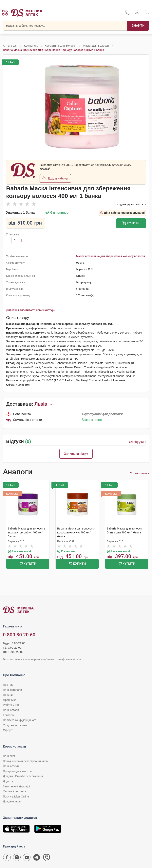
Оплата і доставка (15, 791)
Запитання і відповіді (16, 786)
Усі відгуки (137, 442)
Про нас (8, 685)
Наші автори (11, 710)
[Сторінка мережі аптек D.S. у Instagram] (17, 858)
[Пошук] (138, 26)
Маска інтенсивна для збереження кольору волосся (110, 256)
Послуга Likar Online (16, 797)
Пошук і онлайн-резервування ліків (25, 761)
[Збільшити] (21, 240)
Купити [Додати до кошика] (131, 224)
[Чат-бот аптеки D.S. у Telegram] (37, 858)
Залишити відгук (76, 454)
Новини (8, 695)
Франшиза (10, 700)
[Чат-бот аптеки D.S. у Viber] (47, 858)
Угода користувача (15, 725)
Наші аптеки (11, 766)
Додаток (8, 781)
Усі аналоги (140, 473)
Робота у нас (11, 705)
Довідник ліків (12, 801)
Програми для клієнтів (17, 771)
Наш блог (9, 756)
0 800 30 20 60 (19, 635)
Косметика (31, 46)
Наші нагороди (12, 690)
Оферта (8, 730)
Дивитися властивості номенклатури (31, 310)
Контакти (9, 715)
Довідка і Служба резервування (23, 776)
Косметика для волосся (61, 46)
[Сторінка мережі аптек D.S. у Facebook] (7, 858)
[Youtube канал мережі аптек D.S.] (27, 858)
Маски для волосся (96, 46)
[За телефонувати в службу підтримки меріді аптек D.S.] (127, 14)
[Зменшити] (9, 240)
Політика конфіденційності (20, 720)
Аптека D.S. (10, 46)
